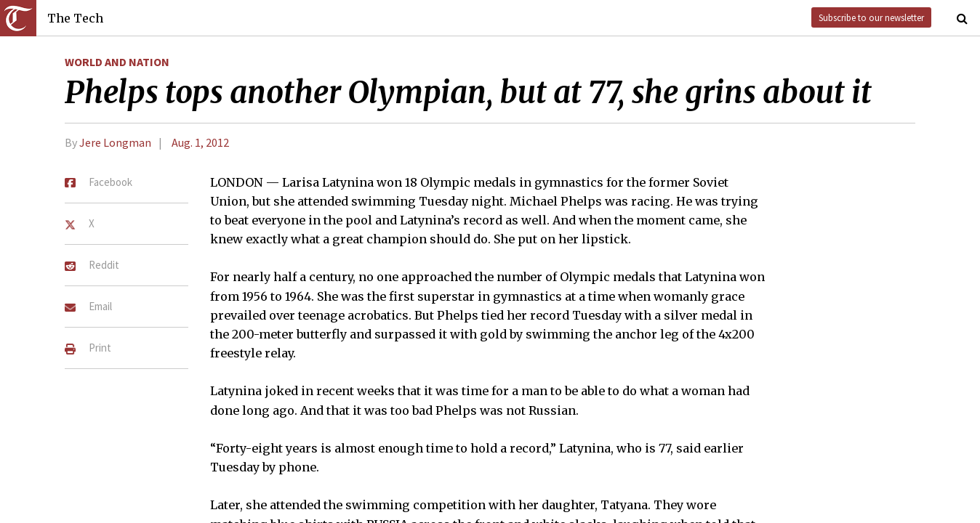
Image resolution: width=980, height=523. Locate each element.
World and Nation (117, 62)
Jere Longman (115, 142)
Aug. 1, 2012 (200, 142)
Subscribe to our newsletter (871, 17)
